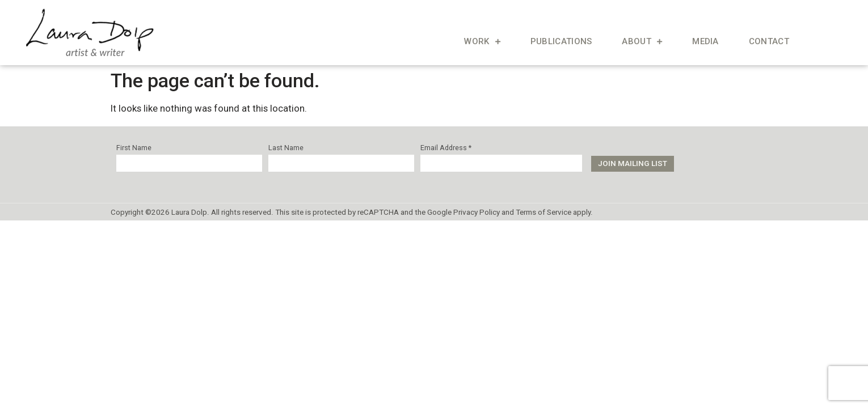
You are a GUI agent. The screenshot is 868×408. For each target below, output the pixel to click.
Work (482, 42)
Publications (561, 41)
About (642, 42)
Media (705, 41)
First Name (134, 148)
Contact (769, 41)
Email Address (446, 148)
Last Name (286, 148)
